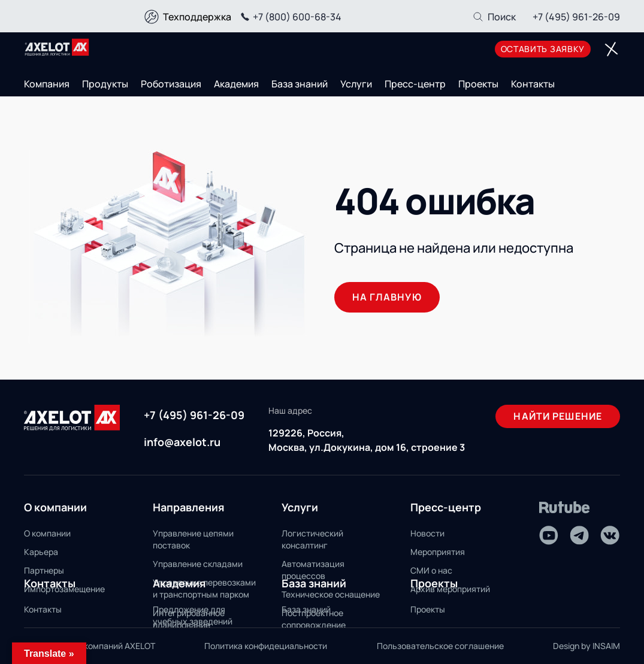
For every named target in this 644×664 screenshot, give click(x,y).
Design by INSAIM (586, 646)
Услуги (356, 84)
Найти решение (558, 416)
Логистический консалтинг (312, 539)
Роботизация (171, 84)
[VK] (610, 535)
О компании (47, 533)
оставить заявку (543, 49)
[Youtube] (549, 535)
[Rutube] (565, 507)
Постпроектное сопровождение (314, 619)
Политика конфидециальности (266, 646)
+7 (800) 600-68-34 (289, 17)
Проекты (478, 84)
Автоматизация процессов (313, 570)
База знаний (300, 84)
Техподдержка (197, 17)
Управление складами (198, 564)
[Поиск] (494, 17)
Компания (47, 84)
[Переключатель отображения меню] (611, 49)
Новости (427, 533)
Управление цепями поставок (193, 539)
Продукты (105, 84)
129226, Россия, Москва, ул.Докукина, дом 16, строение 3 (367, 440)
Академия (236, 84)
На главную (387, 297)
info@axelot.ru (182, 442)
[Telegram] (579, 535)
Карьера (41, 552)
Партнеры (44, 570)
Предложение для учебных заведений (193, 615)
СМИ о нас (431, 570)
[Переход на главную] (57, 47)
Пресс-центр (415, 84)
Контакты (533, 84)
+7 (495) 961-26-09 (576, 17)
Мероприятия (438, 552)
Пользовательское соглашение (440, 646)
